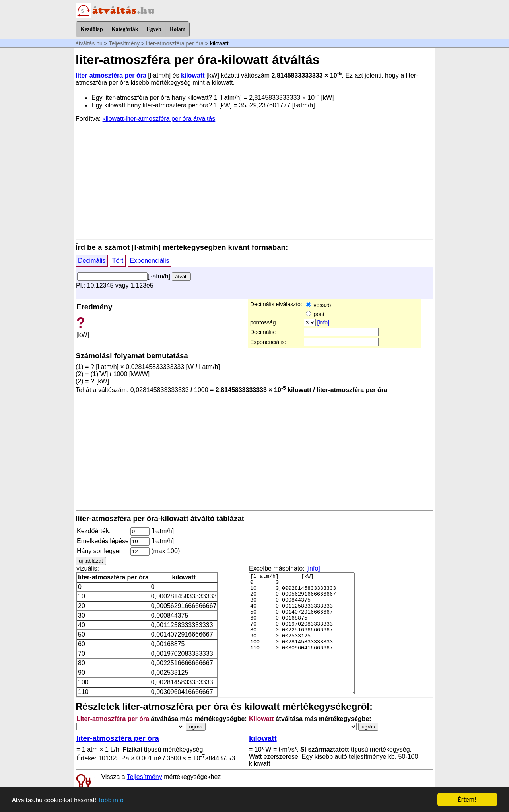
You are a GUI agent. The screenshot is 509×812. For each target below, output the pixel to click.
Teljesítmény (124, 43)
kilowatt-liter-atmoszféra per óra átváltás (159, 119)
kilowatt (193, 75)
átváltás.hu (89, 43)
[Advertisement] (254, 180)
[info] (323, 322)
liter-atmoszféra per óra (175, 43)
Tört (118, 261)
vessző (318, 305)
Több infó (111, 800)
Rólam (178, 29)
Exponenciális (150, 261)
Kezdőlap (92, 29)
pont (315, 314)
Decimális (92, 261)
